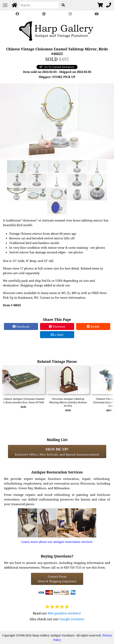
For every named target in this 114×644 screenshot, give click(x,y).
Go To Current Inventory (57, 67)
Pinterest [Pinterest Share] (57, 326)
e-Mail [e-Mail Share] (57, 335)
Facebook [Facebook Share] (21, 326)
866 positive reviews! (65, 613)
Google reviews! (72, 619)
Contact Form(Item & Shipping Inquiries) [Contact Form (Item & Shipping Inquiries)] (57, 579)
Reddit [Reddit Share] (93, 326)
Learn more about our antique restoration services (57, 542)
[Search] (39, 5)
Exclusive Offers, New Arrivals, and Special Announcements (57, 451)
